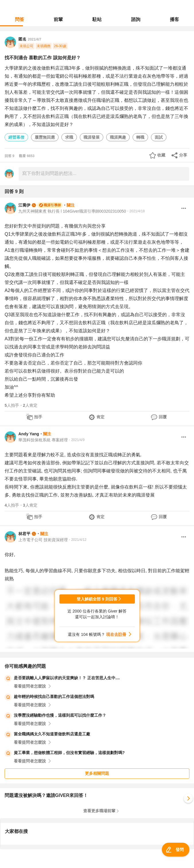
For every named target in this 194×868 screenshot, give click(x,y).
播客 (174, 19)
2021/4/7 (35, 39)
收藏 (161, 155)
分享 (183, 155)
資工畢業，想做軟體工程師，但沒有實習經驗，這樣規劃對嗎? (69, 753)
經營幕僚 (16, 137)
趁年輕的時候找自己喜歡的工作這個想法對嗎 (54, 697)
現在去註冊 (116, 634)
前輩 (58, 19)
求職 (69, 137)
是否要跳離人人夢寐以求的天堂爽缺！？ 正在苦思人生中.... (67, 678)
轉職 (140, 137)
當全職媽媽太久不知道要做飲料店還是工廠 (52, 734)
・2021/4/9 (76, 440)
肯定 (100, 417)
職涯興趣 (118, 137)
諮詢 (136, 19)
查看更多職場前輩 (99, 811)
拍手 (38, 417)
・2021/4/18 (135, 211)
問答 (20, 19)
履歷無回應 (45, 137)
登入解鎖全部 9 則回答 (97, 599)
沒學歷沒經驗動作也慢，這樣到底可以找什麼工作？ (60, 715)
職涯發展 (92, 137)
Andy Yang (29, 434)
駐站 (97, 19)
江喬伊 (24, 205)
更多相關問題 (97, 773)
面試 (159, 137)
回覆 (163, 417)
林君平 (24, 534)
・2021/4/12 (77, 540)
